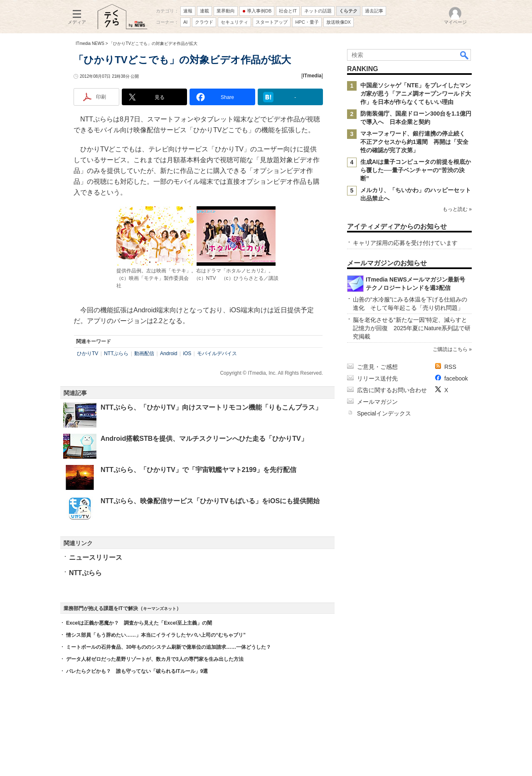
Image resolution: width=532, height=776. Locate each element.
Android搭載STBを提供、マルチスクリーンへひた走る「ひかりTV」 (204, 439)
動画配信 (144, 353)
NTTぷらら (116, 353)
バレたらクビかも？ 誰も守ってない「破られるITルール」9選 (137, 671)
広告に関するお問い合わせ (392, 390)
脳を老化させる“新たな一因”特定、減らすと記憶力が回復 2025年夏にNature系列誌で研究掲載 (412, 328)
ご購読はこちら (450, 349)
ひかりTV (87, 353)
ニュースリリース (96, 557)
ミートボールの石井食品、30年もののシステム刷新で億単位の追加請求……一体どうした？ (169, 647)
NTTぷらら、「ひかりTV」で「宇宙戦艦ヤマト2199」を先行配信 (198, 470)
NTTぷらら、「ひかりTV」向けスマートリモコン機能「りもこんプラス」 (211, 407)
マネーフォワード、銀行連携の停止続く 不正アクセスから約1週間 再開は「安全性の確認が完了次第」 (416, 142)
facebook (456, 378)
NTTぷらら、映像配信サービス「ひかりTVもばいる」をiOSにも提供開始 (210, 501)
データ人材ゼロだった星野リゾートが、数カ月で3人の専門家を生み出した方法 (155, 659)
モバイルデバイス (217, 353)
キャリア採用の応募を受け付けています (405, 243)
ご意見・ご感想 (377, 367)
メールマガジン (377, 402)
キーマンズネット (160, 609)
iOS (187, 353)
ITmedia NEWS (90, 43)
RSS (450, 367)
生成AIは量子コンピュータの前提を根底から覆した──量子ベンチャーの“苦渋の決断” (416, 170)
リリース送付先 (377, 378)
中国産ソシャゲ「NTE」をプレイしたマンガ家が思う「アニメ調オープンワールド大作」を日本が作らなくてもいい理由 (416, 94)
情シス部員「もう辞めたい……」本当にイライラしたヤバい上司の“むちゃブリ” (156, 635)
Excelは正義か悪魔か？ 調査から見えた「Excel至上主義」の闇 (139, 623)
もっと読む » (457, 209)
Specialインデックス (384, 413)
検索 (465, 55)
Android (169, 353)
